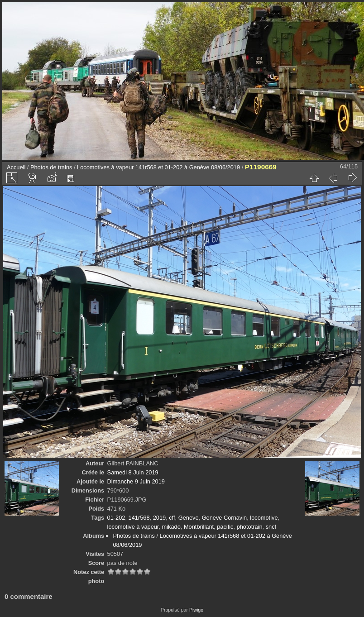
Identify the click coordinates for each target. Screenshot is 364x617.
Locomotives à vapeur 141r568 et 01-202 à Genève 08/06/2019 (158, 167)
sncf (271, 527)
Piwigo (196, 610)
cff (172, 518)
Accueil (16, 167)
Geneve (189, 518)
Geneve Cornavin (225, 518)
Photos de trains (51, 167)
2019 (159, 518)
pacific (225, 527)
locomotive (264, 518)
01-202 (116, 518)
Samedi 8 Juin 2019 (133, 472)
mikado (171, 527)
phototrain (250, 527)
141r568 (139, 518)
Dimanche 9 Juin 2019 (136, 481)
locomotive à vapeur (133, 527)
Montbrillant (199, 527)
